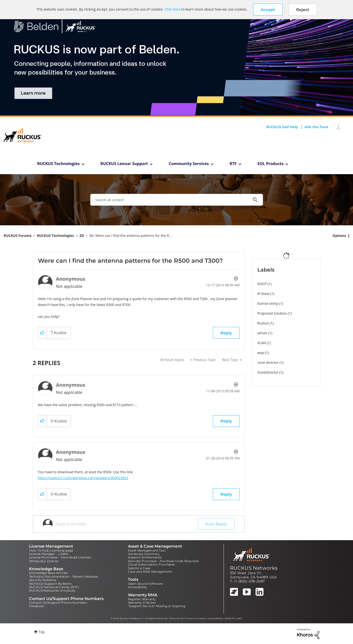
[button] (268, 10)
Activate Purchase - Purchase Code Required (163, 561)
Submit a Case (139, 568)
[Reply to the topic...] (127, 524)
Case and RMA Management (150, 572)
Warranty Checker (142, 603)
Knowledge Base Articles (48, 573)
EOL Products (271, 164)
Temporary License (44, 561)
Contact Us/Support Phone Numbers (58, 603)
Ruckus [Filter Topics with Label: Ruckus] (263, 323)
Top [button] (42, 632)
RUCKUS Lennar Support (124, 164)
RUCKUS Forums (18, 236)
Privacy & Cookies (196, 618)
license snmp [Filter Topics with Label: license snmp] (268, 303)
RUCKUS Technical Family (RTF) (54, 587)
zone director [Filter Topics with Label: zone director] (268, 362)
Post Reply (216, 524)
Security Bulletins (43, 580)
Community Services (189, 164)
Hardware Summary (144, 554)
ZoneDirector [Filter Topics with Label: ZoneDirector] (268, 372)
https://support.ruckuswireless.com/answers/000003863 (83, 478)
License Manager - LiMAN (49, 554)
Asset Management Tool (147, 550)
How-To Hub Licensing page (51, 550)
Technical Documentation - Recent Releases (64, 576)
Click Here (172, 9)
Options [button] (339, 236)
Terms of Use (176, 618)
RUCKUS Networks (254, 568)
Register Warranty (142, 599)
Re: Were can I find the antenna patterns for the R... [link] (131, 236)
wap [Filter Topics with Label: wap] (261, 353)
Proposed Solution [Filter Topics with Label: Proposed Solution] (272, 313)
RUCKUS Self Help (282, 127)
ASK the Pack (316, 127)
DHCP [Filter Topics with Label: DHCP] (262, 284)
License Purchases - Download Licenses (60, 557)
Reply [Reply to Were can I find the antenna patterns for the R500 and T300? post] (226, 333)
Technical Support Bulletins (50, 584)
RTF (233, 164)
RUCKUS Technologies (58, 164)
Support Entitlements (145, 557)
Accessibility (138, 587)
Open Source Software (146, 584)
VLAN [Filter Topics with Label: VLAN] (262, 343)
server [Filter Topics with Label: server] (262, 333)
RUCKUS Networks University (52, 590)
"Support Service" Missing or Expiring (157, 606)
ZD (82, 236)
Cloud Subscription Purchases (152, 564)
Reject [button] (303, 10)
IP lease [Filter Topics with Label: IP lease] (263, 294)
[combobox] (177, 200)
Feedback (37, 606)
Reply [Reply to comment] (226, 421)
